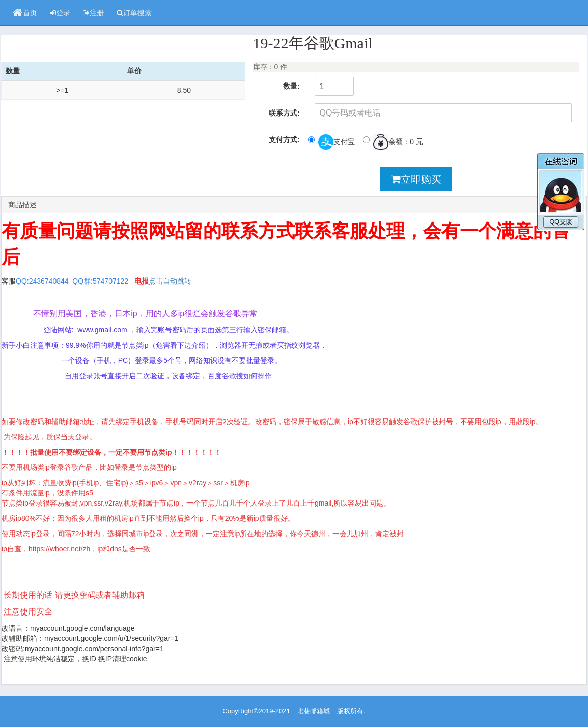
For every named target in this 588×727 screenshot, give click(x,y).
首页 (25, 13)
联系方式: (284, 113)
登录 (60, 13)
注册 (93, 13)
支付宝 (331, 142)
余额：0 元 (393, 142)
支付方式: (284, 139)
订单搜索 (134, 13)
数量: (291, 86)
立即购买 (416, 179)
